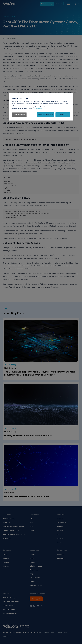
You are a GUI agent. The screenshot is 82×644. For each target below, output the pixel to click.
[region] (41, 107)
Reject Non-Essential (45, 115)
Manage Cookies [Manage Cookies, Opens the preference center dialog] (19, 115)
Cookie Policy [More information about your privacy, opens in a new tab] (38, 109)
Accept (63, 115)
